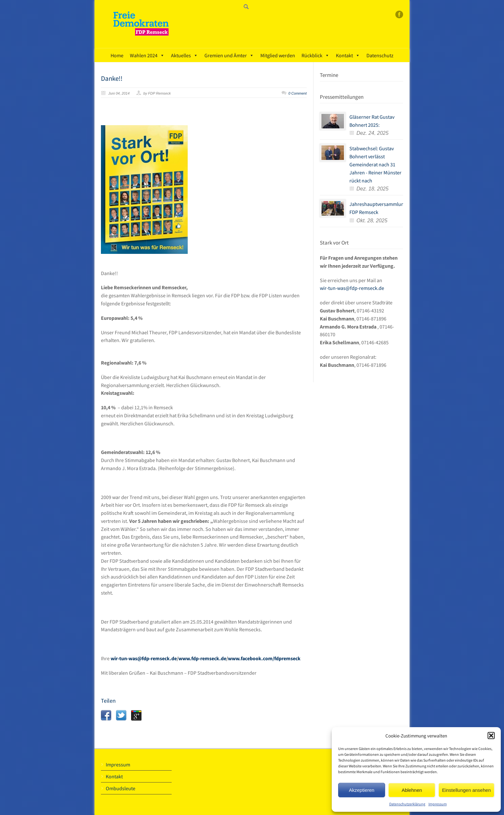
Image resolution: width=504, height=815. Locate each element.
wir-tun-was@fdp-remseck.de (143, 658)
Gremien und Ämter (229, 55)
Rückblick (315, 55)
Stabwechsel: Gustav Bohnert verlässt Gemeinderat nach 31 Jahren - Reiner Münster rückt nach (375, 164)
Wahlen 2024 (147, 55)
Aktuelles (184, 55)
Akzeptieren (361, 790)
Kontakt (348, 55)
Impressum (438, 804)
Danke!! (112, 78)
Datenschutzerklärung (407, 804)
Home (117, 55)
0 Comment (297, 93)
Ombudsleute (121, 788)
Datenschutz (380, 55)
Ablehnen (412, 790)
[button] (491, 736)
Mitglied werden (278, 55)
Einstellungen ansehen (466, 790)
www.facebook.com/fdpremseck (264, 658)
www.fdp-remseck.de (202, 658)
